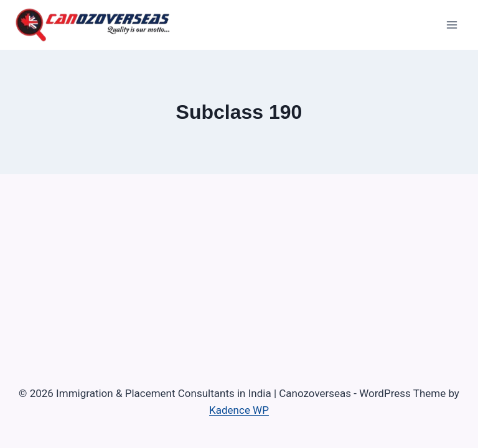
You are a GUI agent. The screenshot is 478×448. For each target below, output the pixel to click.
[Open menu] (452, 25)
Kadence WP (239, 410)
